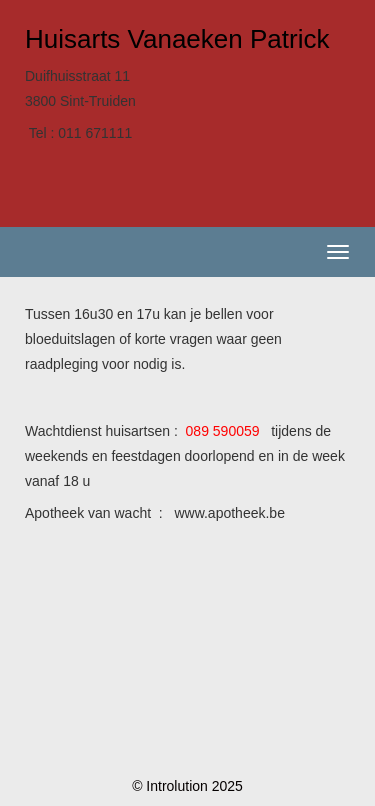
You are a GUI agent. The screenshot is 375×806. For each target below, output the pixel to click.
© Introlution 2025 (187, 786)
